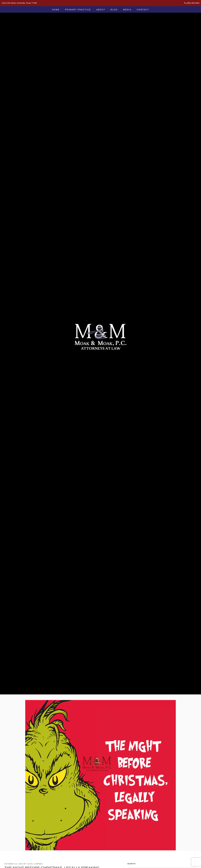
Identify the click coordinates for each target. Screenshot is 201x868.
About (101, 10)
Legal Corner (35, 864)
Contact (143, 10)
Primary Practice (78, 10)
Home (56, 10)
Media (127, 10)
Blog (114, 10)
